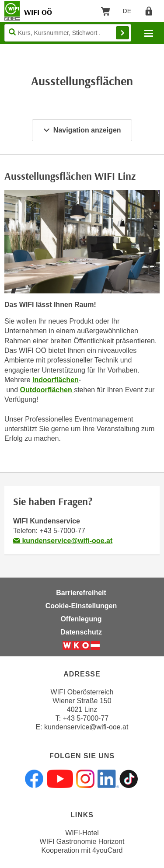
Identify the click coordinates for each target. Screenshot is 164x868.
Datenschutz (81, 632)
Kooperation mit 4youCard (82, 850)
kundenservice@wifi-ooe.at (63, 541)
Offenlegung (81, 619)
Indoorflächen (56, 380)
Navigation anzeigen (82, 130)
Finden (122, 33)
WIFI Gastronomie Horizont (82, 842)
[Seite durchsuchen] (68, 33)
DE (130, 13)
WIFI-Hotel (82, 833)
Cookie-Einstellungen (81, 606)
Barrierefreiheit (81, 593)
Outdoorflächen (47, 390)
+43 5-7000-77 (62, 531)
